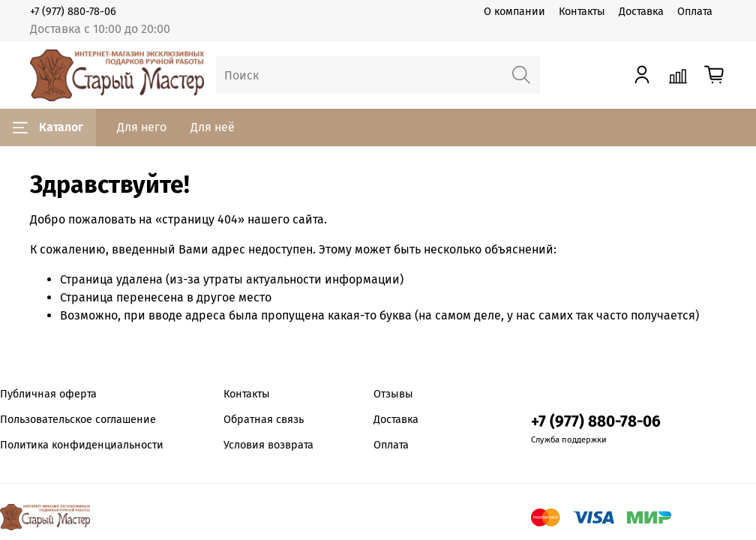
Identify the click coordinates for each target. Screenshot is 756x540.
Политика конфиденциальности (82, 445)
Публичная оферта (48, 394)
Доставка (641, 12)
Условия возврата (268, 445)
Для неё (213, 127)
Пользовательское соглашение (78, 420)
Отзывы (393, 394)
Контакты (582, 12)
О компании (514, 12)
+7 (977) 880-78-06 (73, 12)
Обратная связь (264, 420)
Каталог (48, 127)
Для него (142, 127)
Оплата (695, 12)
